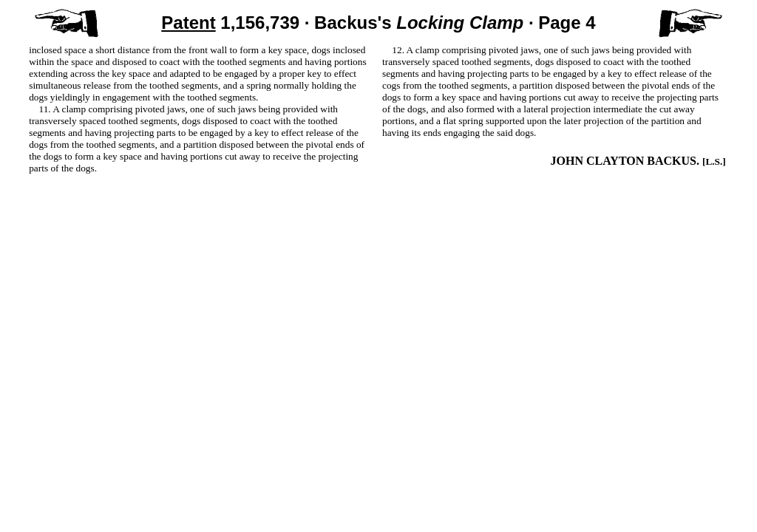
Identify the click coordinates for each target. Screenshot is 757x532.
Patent (188, 23)
